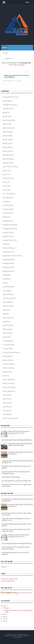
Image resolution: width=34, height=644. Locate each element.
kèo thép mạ (6, 201)
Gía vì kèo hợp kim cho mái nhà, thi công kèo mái (16, 481)
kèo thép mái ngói (8, 209)
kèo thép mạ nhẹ (8, 205)
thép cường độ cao (8, 318)
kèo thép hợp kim (8, 198)
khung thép (6, 244)
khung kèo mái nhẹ (8, 232)
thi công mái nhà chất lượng (11, 352)
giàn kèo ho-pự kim (8, 128)
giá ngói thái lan (7, 116)
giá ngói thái (6, 112)
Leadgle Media (17, 637)
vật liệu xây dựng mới (9, 391)
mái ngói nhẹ (7, 279)
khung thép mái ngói (9, 260)
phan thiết (6, 314)
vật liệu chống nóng (8, 368)
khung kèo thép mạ (8, 236)
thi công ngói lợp (8, 356)
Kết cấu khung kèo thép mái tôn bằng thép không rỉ (17, 440)
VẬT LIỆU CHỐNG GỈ (9, 364)
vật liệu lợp (6, 376)
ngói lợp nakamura (8, 294)
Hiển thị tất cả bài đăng (17, 65)
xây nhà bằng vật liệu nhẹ (10, 418)
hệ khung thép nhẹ (8, 178)
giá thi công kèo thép (9, 120)
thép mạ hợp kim (8, 329)
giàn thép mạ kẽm (8, 163)
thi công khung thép (9, 345)
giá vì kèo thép (7, 124)
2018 (5, 606)
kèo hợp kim (6, 182)
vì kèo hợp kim (7, 395)
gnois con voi (7, 174)
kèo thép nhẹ (7, 217)
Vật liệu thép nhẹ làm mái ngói (11, 477)
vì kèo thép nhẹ (7, 414)
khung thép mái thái (9, 263)
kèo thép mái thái (8, 213)
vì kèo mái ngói (7, 403)
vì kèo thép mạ (7, 410)
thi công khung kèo (8, 341)
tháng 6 (7, 608)
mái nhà (5, 283)
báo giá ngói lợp (7, 101)
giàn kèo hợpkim (8, 136)
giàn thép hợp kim (8, 155)
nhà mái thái (6, 310)
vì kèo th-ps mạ (7, 407)
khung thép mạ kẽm (9, 252)
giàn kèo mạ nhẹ (8, 143)
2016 (5, 616)
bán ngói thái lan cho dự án (11, 97)
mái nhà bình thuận (8, 287)
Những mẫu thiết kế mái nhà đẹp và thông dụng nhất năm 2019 (19, 432)
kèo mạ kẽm (6, 186)
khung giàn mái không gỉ (10, 225)
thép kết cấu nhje (8, 325)
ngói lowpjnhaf (7, 290)
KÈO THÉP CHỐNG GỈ (9, 194)
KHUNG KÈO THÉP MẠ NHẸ (9, 579)
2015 (5, 619)
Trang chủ (4, 567)
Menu (5, 48)
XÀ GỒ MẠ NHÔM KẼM (8, 581)
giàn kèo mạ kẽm (8, 140)
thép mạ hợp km (8, 333)
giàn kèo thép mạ (8, 147)
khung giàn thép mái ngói (10, 229)
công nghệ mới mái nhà (10, 105)
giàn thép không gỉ (8, 159)
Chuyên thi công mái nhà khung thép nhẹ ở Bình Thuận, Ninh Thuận (20, 444)
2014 (5, 621)
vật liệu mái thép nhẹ (9, 380)
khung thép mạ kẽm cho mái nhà (12, 256)
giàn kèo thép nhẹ (8, 151)
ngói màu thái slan (8, 306)
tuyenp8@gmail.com (9, 593)
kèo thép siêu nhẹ (8, 221)
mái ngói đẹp (7, 275)
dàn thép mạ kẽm (8, 109)
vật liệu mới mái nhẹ (9, 383)
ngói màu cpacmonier (9, 298)
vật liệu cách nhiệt (8, 360)
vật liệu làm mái (7, 372)
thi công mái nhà (8, 349)
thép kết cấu (6, 321)
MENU (27, 2)
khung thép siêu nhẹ (9, 271)
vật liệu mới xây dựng (9, 387)
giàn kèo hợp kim (8, 132)
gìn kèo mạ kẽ (7, 170)
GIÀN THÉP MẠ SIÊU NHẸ (10, 167)
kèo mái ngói (7, 190)
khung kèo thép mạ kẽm (10, 240)
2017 (5, 614)
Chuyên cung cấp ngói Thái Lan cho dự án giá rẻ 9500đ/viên (17, 76)
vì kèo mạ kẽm (7, 399)
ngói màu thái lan (8, 302)
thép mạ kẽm (7, 337)
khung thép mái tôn (8, 267)
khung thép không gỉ (9, 248)
